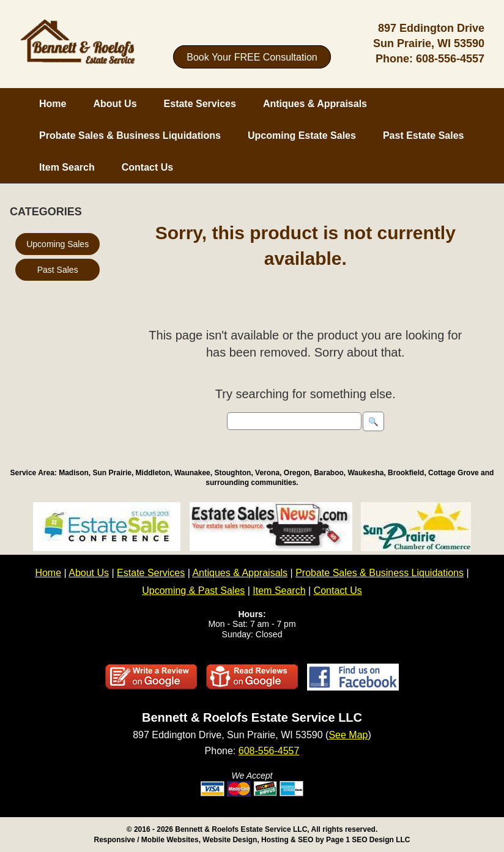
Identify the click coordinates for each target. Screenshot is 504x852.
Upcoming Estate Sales (302, 135)
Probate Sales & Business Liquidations (130, 135)
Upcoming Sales (57, 244)
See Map (348, 735)
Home (53, 104)
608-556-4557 (450, 59)
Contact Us (147, 167)
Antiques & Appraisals (315, 104)
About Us (115, 104)
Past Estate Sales (424, 135)
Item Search (67, 167)
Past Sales (58, 270)
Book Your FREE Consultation (252, 57)
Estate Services (200, 104)
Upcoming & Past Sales (193, 591)
